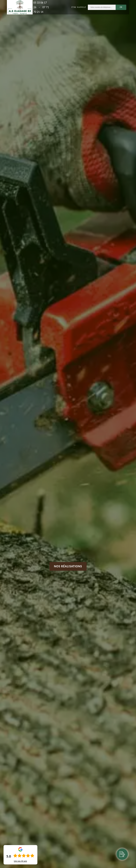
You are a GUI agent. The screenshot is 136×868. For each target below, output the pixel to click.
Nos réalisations (68, 566)
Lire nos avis (20, 861)
